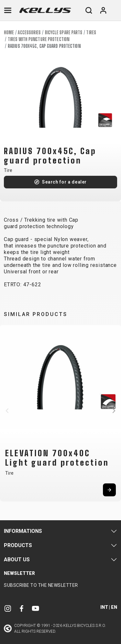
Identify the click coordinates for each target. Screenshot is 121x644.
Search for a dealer (64, 182)
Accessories (29, 32)
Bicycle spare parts (64, 32)
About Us (17, 560)
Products (18, 545)
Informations (23, 531)
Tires (91, 32)
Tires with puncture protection (39, 39)
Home (9, 32)
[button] (7, 411)
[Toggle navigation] (8, 10)
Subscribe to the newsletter (41, 585)
